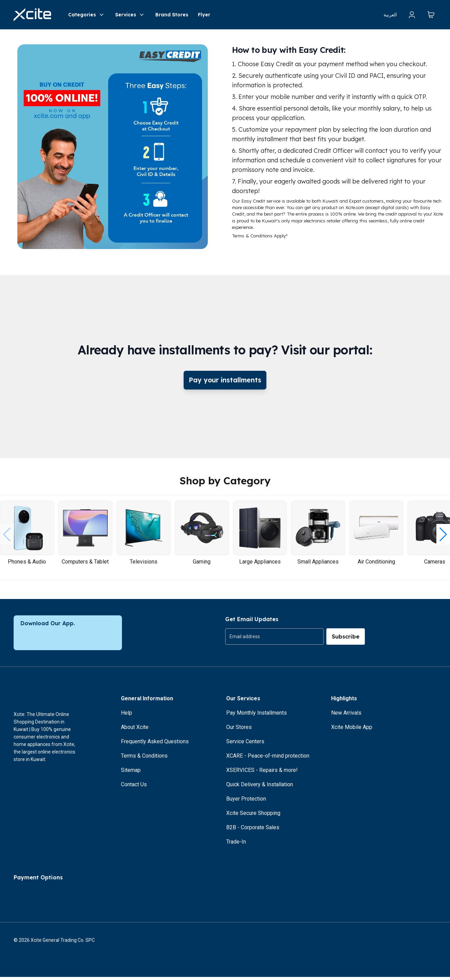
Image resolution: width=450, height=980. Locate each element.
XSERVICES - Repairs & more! (262, 773)
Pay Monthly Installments (257, 716)
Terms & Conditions (144, 759)
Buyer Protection (246, 802)
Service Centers (245, 744)
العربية (390, 15)
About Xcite (135, 730)
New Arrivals (346, 716)
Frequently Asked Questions (155, 744)
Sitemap (131, 773)
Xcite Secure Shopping (253, 816)
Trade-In (236, 845)
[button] (443, 537)
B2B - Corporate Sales (253, 830)
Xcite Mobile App (352, 730)
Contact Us (134, 787)
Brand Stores (172, 15)
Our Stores (239, 730)
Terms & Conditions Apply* (260, 236)
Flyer (204, 15)
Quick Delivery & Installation (260, 787)
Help (127, 716)
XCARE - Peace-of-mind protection (268, 759)
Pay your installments (225, 382)
